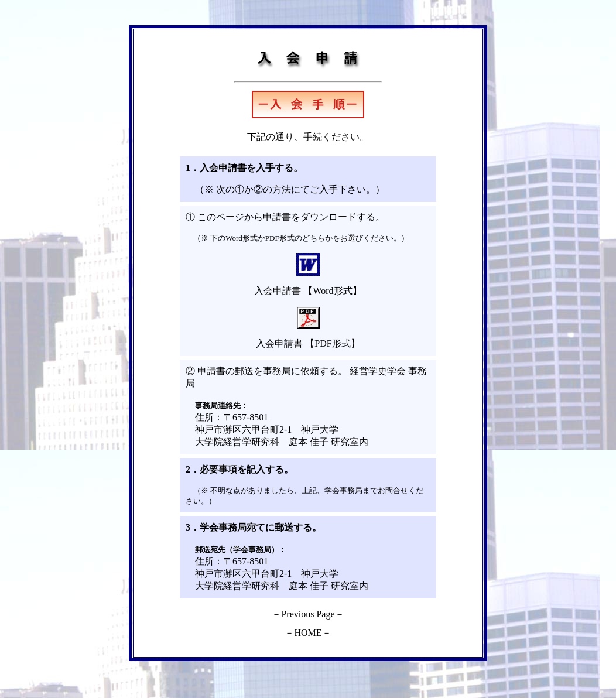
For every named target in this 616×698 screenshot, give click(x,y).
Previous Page (308, 614)
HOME (308, 633)
